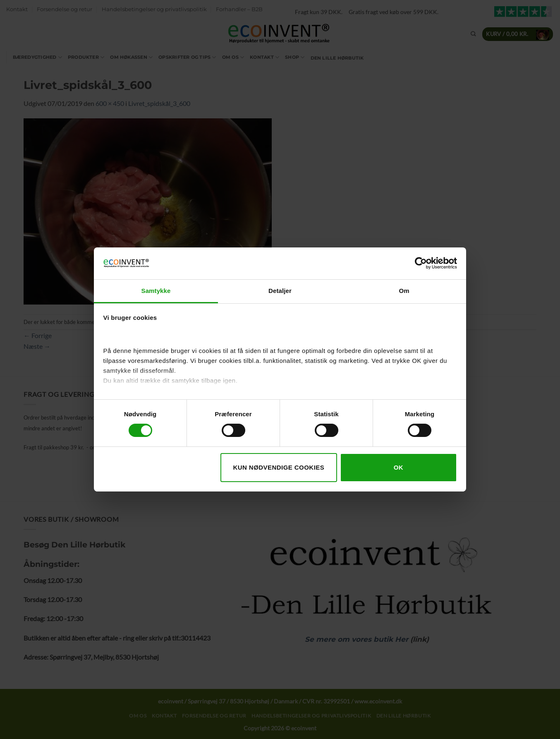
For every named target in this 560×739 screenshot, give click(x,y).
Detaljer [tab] (280, 291)
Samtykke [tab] (156, 291)
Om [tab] (404, 291)
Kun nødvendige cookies (279, 467)
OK (398, 467)
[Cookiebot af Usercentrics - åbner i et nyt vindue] (421, 263)
